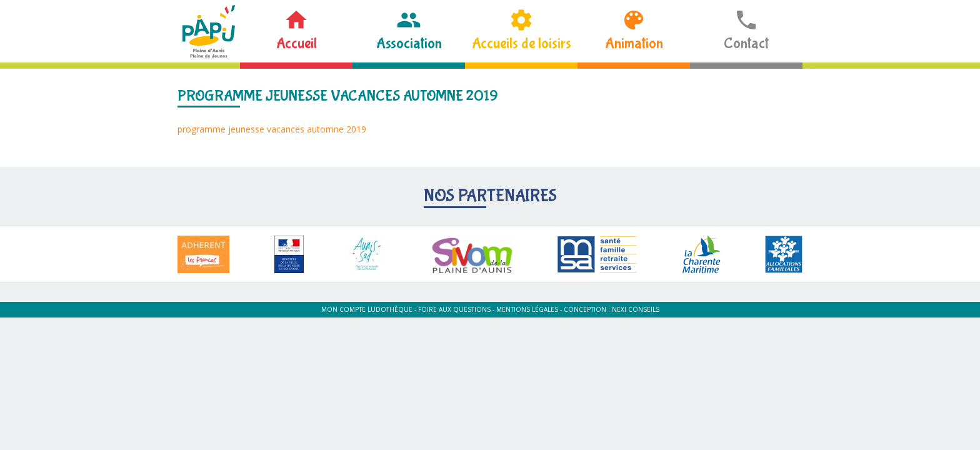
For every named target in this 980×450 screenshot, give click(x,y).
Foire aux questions (454, 309)
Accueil (297, 43)
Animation (634, 43)
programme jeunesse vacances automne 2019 (272, 129)
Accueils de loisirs (522, 43)
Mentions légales (527, 309)
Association (409, 43)
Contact (746, 43)
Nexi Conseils (636, 309)
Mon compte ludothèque (367, 309)
